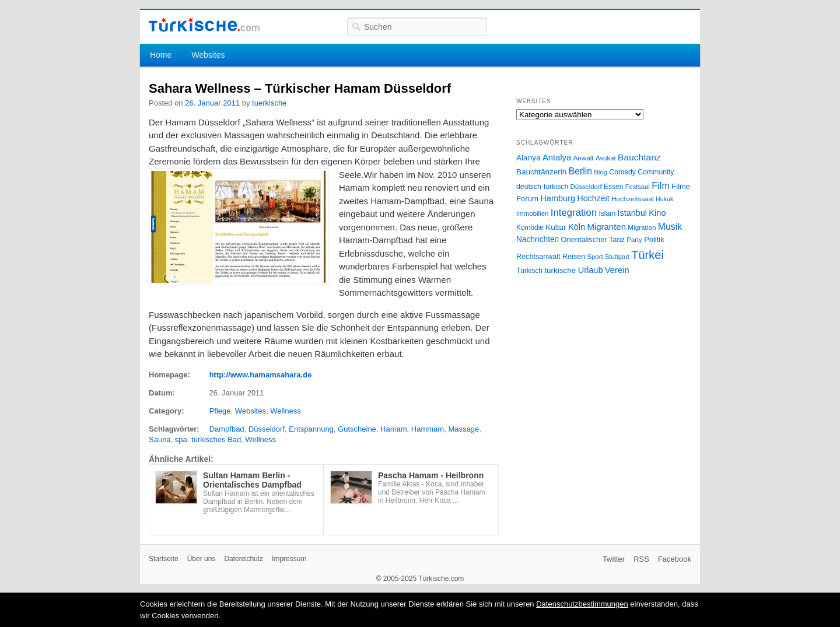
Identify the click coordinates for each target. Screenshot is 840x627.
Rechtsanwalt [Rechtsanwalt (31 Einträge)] (538, 257)
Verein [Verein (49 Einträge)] (617, 270)
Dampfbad (227, 429)
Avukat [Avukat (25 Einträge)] (606, 158)
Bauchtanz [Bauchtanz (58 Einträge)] (639, 157)
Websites (208, 55)
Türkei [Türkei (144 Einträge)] (647, 255)
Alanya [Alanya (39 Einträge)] (528, 158)
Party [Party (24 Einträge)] (634, 240)
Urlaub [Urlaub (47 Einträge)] (591, 270)
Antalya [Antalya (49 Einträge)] (557, 157)
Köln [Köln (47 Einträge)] (577, 227)
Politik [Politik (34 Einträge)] (654, 239)
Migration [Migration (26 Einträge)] (642, 227)
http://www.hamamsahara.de (261, 375)
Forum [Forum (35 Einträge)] (527, 199)
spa (181, 439)
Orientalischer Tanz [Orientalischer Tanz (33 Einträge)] (593, 239)
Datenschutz (244, 559)
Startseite (164, 559)
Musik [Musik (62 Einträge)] (670, 227)
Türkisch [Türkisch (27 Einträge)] (529, 271)
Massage (463, 429)
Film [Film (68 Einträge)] (661, 185)
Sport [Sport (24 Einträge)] (595, 257)
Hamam (394, 429)
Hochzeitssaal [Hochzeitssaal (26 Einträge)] (633, 199)
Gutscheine (357, 429)
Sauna (160, 439)
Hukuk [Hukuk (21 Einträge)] (664, 199)
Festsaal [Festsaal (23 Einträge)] (638, 187)
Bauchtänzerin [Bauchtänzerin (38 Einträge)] (541, 172)
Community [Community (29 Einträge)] (656, 172)
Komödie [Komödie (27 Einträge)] (530, 227)
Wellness (286, 411)
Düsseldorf (267, 429)
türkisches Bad (216, 439)
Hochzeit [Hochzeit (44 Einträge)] (593, 198)
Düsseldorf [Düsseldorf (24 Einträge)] (586, 187)
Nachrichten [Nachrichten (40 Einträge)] (538, 239)
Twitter (614, 559)
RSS (641, 559)
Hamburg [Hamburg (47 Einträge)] (558, 198)
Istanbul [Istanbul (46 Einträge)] (632, 213)
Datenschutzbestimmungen (582, 604)
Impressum (289, 559)
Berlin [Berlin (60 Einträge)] (580, 171)
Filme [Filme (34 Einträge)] (681, 186)
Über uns (202, 559)
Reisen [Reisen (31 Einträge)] (574, 257)
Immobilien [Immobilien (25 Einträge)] (532, 213)
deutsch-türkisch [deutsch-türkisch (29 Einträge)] (542, 187)
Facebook (675, 559)
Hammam (428, 429)
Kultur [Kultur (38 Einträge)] (556, 227)
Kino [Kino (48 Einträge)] (657, 213)
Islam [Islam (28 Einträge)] (607, 213)
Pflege (220, 411)
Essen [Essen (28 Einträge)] (613, 187)
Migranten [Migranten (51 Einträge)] (606, 227)
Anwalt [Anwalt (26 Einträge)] (584, 158)
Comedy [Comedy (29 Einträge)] (622, 172)
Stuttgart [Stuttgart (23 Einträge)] (617, 257)
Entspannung (311, 429)
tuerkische (269, 103)
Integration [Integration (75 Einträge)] (574, 213)
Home (161, 55)
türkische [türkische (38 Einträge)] (560, 270)
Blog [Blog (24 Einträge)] (601, 172)
